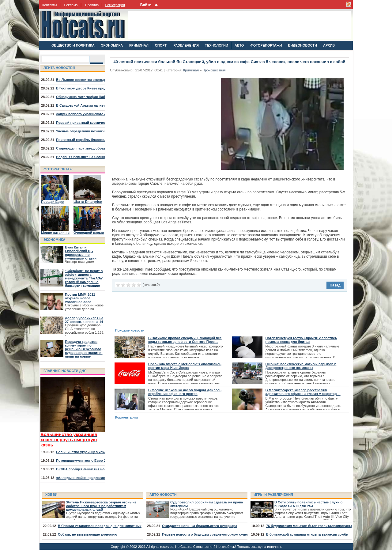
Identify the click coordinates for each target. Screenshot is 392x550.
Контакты (50, 5)
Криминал (191, 70)
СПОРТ (161, 45)
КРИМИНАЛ (139, 45)
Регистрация (115, 5)
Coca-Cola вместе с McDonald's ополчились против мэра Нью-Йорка (185, 366)
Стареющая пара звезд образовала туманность (96, 148)
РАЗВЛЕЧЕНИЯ (186, 46)
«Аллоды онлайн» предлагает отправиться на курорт (101, 478)
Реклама (71, 5)
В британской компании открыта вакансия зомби (307, 534)
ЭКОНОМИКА (112, 45)
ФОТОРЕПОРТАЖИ (266, 45)
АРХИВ (329, 45)
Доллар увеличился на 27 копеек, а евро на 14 (84, 320)
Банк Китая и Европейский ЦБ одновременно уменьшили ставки (81, 253)
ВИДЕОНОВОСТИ (302, 45)
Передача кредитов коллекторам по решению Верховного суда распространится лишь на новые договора (84, 351)
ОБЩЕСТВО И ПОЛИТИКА (73, 45)
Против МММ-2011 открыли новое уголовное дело (80, 298)
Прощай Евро (52, 202)
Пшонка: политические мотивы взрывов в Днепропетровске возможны (301, 366)
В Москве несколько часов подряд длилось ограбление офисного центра (185, 392)
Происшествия (214, 70)
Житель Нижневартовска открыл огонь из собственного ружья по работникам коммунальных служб (101, 506)
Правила (92, 5)
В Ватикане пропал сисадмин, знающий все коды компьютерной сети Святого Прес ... (185, 340)
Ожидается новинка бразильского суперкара (200, 526)
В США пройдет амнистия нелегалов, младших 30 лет (101, 469)
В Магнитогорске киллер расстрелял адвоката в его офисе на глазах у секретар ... (303, 392)
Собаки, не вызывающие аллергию (88, 534)
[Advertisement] (239, 25)
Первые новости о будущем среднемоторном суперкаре (209, 534)
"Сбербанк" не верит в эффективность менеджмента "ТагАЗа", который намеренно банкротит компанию (85, 278)
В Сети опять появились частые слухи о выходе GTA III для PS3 (308, 504)
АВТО (239, 45)
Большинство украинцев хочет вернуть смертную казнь (103, 452)
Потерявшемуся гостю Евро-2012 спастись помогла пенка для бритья (301, 340)
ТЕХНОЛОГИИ (217, 45)
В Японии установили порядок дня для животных (100, 526)
